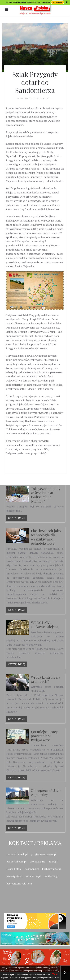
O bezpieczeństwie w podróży (46, 792)
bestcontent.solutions (19, 884)
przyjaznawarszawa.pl (44, 854)
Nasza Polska (14, 869)
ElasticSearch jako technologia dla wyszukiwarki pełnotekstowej (46, 537)
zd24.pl (53, 862)
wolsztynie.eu (14, 876)
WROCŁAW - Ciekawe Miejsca (45, 625)
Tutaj (55, 974)
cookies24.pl (51, 876)
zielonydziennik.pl (17, 854)
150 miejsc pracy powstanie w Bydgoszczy (44, 736)
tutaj (40, 971)
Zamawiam (57, 2)
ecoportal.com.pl (16, 862)
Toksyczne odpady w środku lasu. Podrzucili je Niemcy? (46, 495)
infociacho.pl (33, 876)
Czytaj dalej (17, 518)
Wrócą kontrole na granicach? (46, 679)
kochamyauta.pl (51, 869)
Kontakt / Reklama (35, 843)
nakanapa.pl (32, 869)
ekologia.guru (38, 862)
